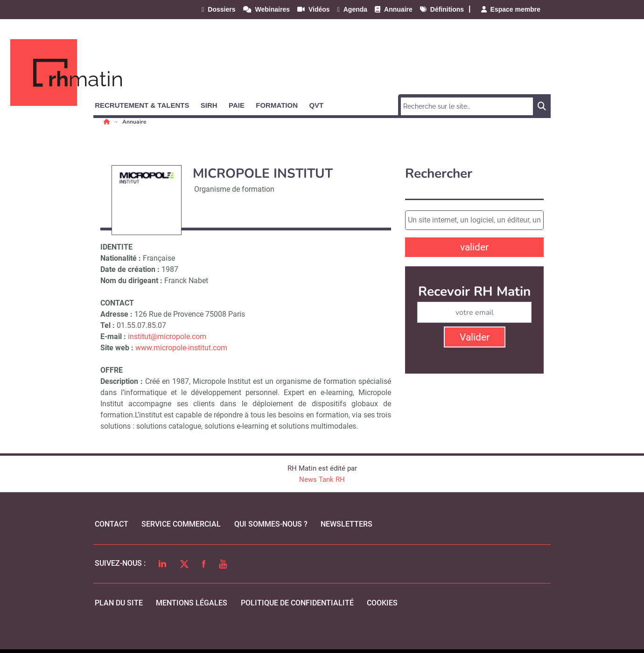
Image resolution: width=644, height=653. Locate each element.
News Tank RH (322, 479)
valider (474, 247)
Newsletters (346, 524)
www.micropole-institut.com (181, 348)
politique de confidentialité (297, 603)
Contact (112, 524)
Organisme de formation (234, 189)
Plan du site (119, 603)
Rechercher (439, 174)
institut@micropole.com (167, 337)
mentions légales (192, 603)
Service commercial (181, 524)
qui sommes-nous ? (271, 524)
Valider (475, 337)
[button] (146, 104)
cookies (382, 603)
